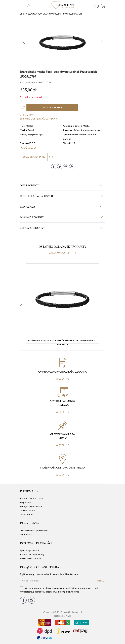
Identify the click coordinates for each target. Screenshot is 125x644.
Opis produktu (61, 185)
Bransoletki (55, 14)
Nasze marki (26, 514)
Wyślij (100, 581)
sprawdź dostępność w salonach (40, 119)
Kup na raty (27, 115)
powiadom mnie (53, 107)
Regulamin (25, 502)
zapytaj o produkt (61, 228)
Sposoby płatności (29, 550)
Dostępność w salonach (61, 196)
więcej (63, 379)
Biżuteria (42, 14)
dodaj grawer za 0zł (34, 157)
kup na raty (61, 207)
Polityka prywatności (31, 506)
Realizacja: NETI (63, 616)
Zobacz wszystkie (62, 253)
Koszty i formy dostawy (32, 554)
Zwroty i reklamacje (30, 558)
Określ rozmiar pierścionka (34, 530)
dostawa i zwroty (61, 217)
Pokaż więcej (28, 148)
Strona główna (28, 14)
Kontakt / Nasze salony (32, 498)
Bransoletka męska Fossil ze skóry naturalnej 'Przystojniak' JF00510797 (63, 341)
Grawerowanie (28, 510)
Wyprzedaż (26, 534)
